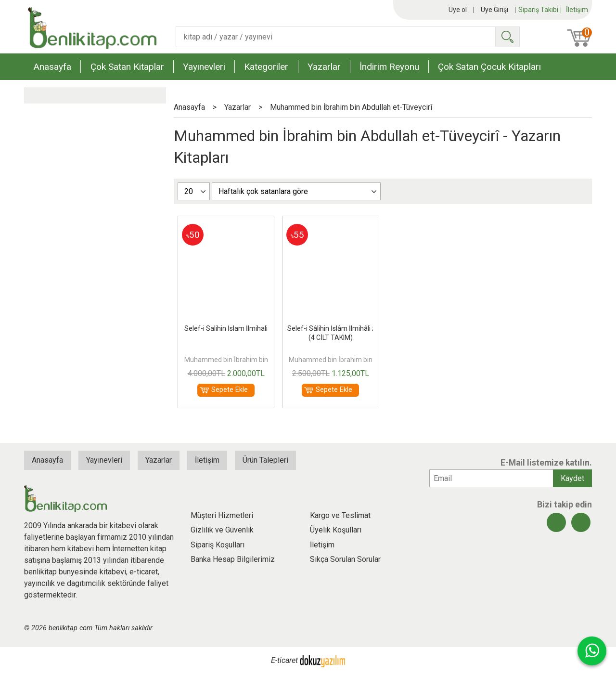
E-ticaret (284, 661)
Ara (507, 37)
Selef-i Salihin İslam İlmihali (226, 328)
